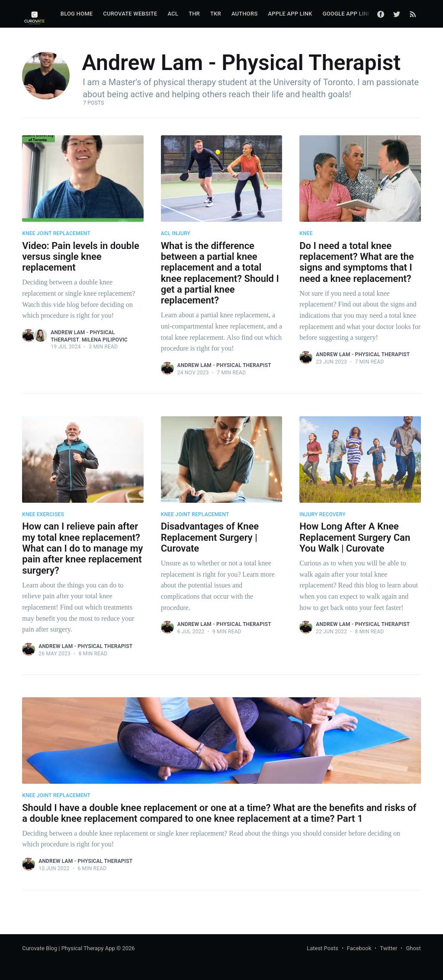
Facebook (359, 948)
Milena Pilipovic (105, 340)
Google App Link (347, 14)
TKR (216, 14)
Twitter (388, 948)
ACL (173, 14)
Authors (245, 14)
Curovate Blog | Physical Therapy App (69, 948)
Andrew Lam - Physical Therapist (224, 365)
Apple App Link (290, 14)
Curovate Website (130, 14)
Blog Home (77, 14)
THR (194, 14)
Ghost (413, 948)
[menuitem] (77, 14)
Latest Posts (323, 948)
